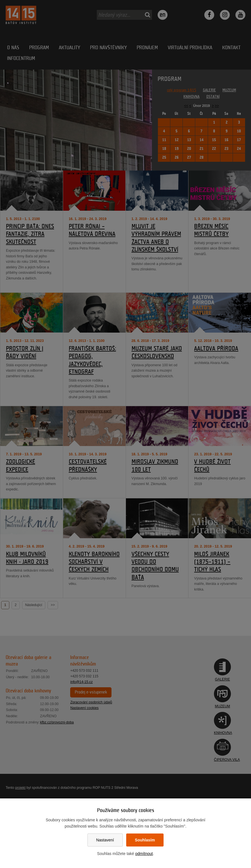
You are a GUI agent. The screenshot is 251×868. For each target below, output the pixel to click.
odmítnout (144, 854)
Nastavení (105, 840)
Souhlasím (145, 840)
